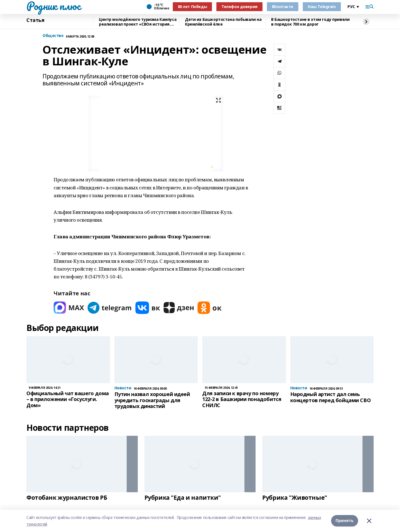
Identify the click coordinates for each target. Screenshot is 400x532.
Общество (53, 36)
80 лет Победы (192, 7)
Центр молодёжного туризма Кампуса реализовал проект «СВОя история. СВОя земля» (138, 22)
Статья (35, 20)
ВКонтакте (283, 7)
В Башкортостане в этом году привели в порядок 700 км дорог (310, 22)
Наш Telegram (322, 7)
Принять (345, 521)
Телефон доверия (239, 7)
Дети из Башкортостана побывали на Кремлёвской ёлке (223, 22)
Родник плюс (53, 6)
